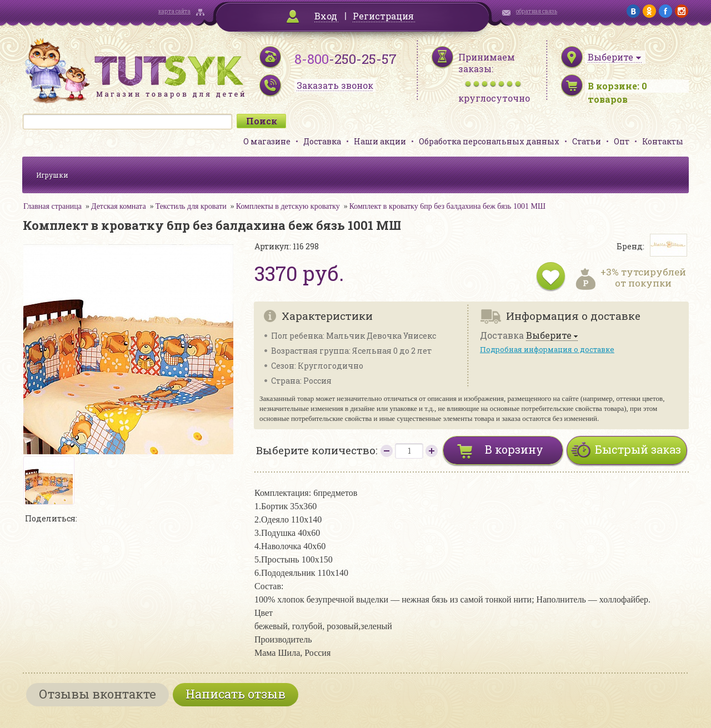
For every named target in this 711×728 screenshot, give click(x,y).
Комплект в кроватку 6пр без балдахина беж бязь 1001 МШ (447, 206)
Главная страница (52, 206)
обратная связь (537, 11)
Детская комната (119, 206)
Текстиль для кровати (191, 206)
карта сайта (174, 11)
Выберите (549, 336)
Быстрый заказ (638, 449)
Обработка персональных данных (489, 141)
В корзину (514, 449)
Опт (622, 141)
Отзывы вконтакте (97, 694)
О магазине (267, 141)
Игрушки (52, 175)
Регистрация (383, 16)
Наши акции (380, 141)
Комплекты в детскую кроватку (288, 206)
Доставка (322, 141)
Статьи (587, 141)
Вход (326, 16)
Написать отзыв (236, 694)
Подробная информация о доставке (547, 349)
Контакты (663, 141)
